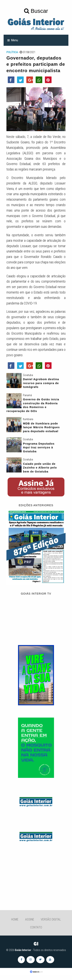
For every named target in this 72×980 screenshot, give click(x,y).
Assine (30, 919)
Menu (14, 40)
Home (15, 919)
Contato (36, 927)
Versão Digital (51, 919)
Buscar (36, 11)
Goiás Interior (23, 950)
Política (12, 52)
